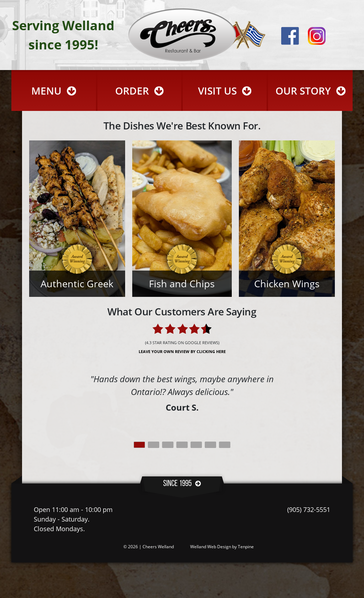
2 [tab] (154, 445)
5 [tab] (196, 445)
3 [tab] (168, 445)
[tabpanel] (182, 393)
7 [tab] (225, 445)
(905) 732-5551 (309, 509)
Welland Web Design (211, 547)
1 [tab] (139, 445)
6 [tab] (210, 445)
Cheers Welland (158, 547)
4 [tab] (182, 445)
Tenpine (246, 547)
